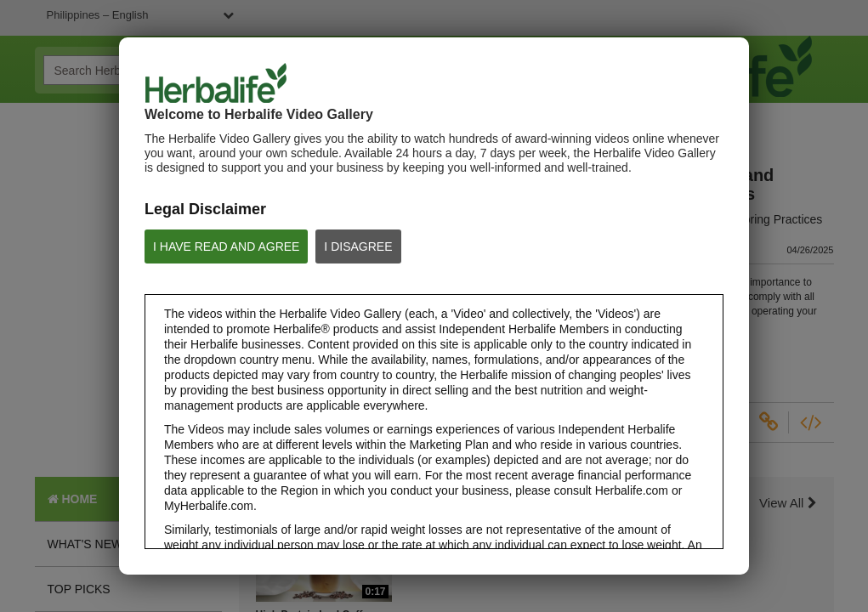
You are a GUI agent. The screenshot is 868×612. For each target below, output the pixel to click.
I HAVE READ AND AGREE (226, 246)
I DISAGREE (358, 246)
